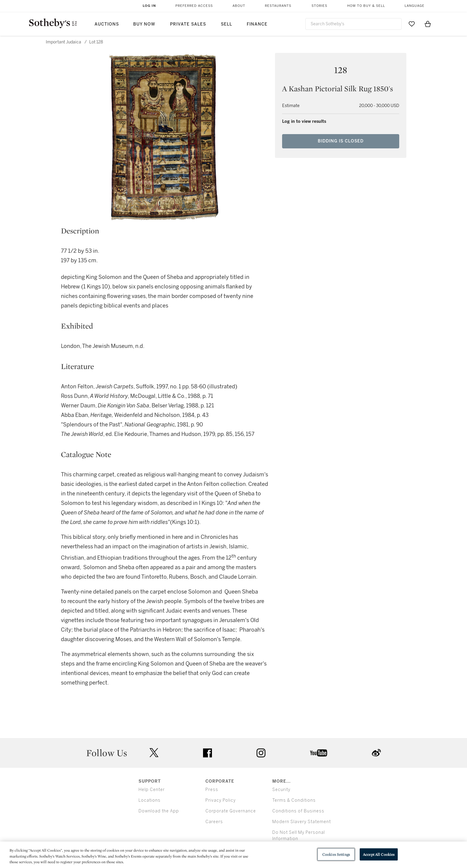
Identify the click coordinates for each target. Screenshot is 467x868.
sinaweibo (376, 753)
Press (212, 790)
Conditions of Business (298, 811)
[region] (233, 855)
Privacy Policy (221, 800)
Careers (214, 822)
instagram (261, 753)
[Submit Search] (395, 24)
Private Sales (188, 24)
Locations (150, 800)
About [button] (239, 6)
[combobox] (354, 24)
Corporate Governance (231, 811)
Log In (149, 6)
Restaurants (278, 6)
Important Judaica (63, 42)
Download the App (159, 811)
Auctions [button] (107, 24)
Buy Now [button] (144, 24)
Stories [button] (319, 6)
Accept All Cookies (379, 854)
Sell (227, 24)
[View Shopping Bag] (428, 24)
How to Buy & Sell (366, 6)
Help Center (152, 790)
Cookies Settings (336, 854)
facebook (207, 753)
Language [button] (415, 6)
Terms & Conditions (294, 800)
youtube (319, 753)
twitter (154, 753)
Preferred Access (194, 6)
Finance (257, 24)
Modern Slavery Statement (302, 822)
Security (281, 790)
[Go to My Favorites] (412, 24)
